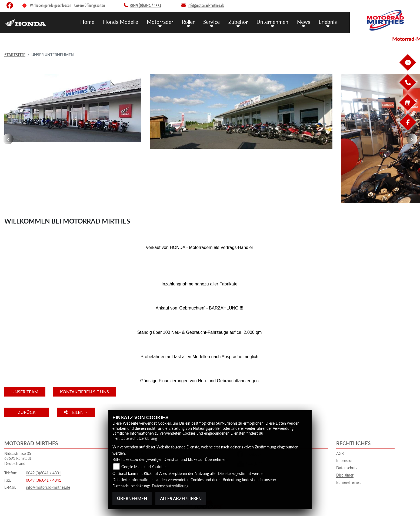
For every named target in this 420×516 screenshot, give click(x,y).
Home (87, 22)
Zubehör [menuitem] (238, 22)
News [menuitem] (304, 22)
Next (412, 139)
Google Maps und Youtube (143, 467)
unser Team (25, 392)
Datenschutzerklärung (139, 438)
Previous (8, 139)
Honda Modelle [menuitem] (121, 22)
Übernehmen (132, 498)
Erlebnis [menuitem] (328, 22)
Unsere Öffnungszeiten (90, 6)
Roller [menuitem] (188, 22)
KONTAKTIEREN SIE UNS (84, 392)
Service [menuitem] (211, 22)
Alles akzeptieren (181, 498)
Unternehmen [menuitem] (272, 22)
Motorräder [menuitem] (160, 22)
